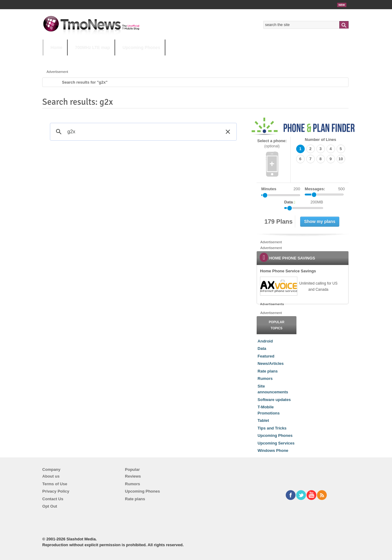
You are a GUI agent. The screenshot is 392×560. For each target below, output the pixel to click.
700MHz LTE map (92, 47)
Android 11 (150, 60)
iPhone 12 (114, 60)
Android (265, 341)
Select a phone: (272, 144)
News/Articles (271, 363)
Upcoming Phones (141, 47)
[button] (228, 132)
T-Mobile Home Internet (250, 60)
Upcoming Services (276, 443)
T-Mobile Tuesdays (194, 60)
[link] (278, 286)
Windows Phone (273, 450)
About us (51, 476)
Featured (266, 356)
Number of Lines (320, 140)
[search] (142, 132)
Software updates (274, 400)
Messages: (325, 189)
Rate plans (268, 371)
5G (85, 60)
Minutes (269, 189)
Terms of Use (55, 484)
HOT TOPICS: (58, 60)
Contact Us (53, 499)
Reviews (133, 476)
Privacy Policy (56, 491)
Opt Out (50, 506)
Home (57, 47)
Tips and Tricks (272, 428)
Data (262, 348)
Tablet (263, 420)
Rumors (265, 378)
